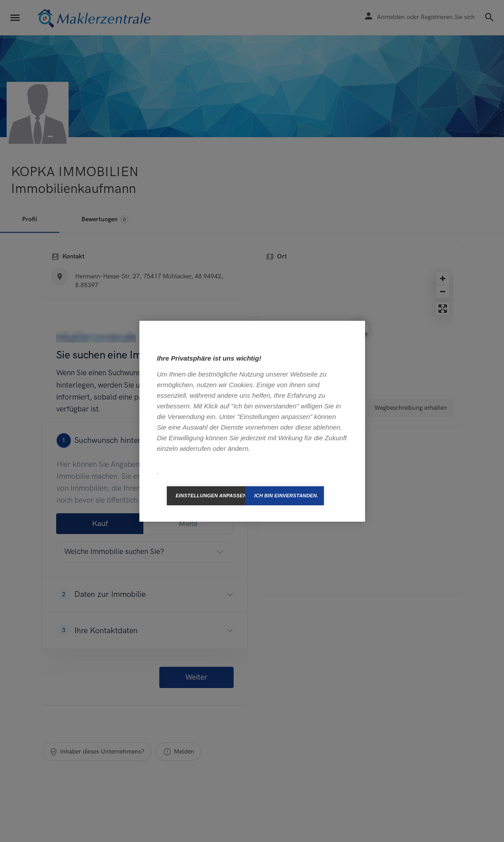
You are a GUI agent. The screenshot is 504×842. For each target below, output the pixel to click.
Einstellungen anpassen (211, 496)
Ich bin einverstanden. (286, 496)
